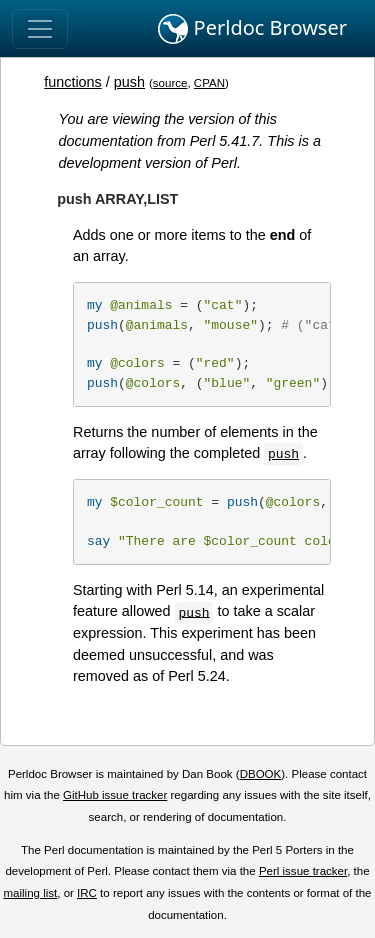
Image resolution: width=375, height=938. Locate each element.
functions (73, 82)
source (170, 83)
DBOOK (261, 774)
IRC (87, 893)
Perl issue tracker (303, 871)
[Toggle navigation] (40, 29)
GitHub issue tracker (115, 795)
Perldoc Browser (252, 29)
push (129, 82)
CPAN (209, 83)
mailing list (30, 893)
